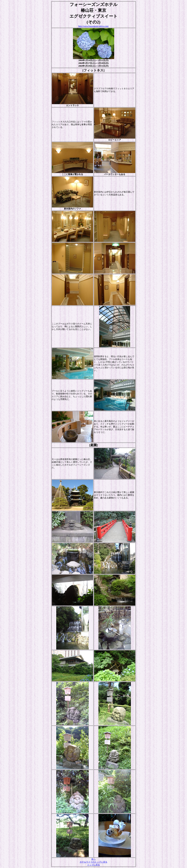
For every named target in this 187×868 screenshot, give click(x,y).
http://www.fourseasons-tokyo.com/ (93, 26)
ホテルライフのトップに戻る (93, 862)
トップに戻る (93, 865)
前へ (93, 859)
